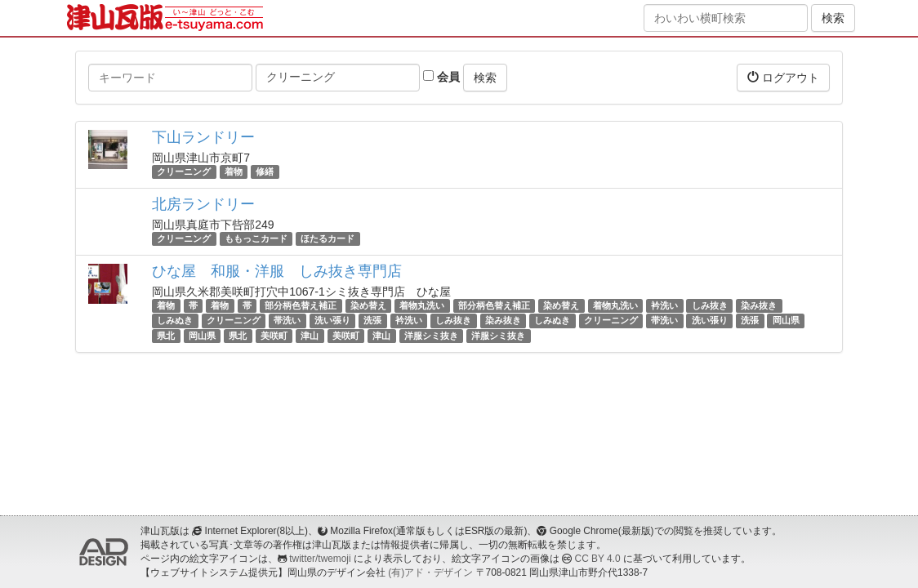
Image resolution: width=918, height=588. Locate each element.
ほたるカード (328, 238)
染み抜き (759, 305)
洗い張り (332, 321)
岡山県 (786, 321)
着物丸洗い (422, 305)
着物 (234, 171)
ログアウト (783, 77)
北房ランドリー (203, 204)
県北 (166, 336)
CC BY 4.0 (598, 559)
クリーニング (184, 171)
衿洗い (664, 305)
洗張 (372, 321)
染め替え (368, 305)
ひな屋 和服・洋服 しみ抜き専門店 (277, 271)
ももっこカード (256, 238)
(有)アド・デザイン (430, 572)
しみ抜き (710, 305)
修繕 (265, 171)
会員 (441, 77)
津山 (310, 336)
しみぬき (175, 321)
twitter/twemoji (320, 559)
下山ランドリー (203, 137)
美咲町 (274, 336)
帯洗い (287, 321)
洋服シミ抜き (431, 336)
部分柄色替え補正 (301, 305)
